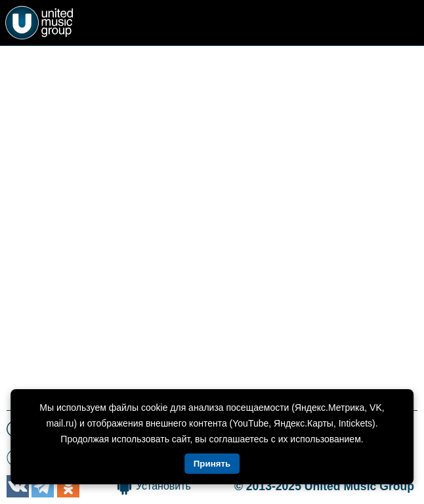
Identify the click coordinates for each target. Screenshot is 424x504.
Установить (163, 486)
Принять (212, 464)
